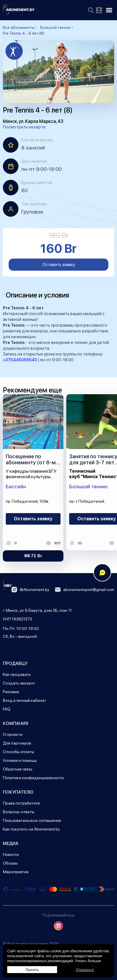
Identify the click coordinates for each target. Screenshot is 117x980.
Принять (32, 970)
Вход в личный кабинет (25, 700)
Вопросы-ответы (19, 812)
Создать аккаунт (19, 683)
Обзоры (10, 863)
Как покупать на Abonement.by (31, 829)
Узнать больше (88, 961)
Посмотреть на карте (24, 127)
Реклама (11, 692)
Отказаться (85, 970)
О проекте (13, 734)
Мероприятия (16, 872)
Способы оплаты (18, 752)
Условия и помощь (20, 760)
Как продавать (17, 674)
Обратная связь (18, 769)
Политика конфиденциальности (33, 778)
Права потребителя (21, 803)
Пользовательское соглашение (32, 820)
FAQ (7, 709)
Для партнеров (17, 743)
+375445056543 (20, 360)
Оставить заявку (59, 265)
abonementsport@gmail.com (85, 590)
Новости (11, 854)
